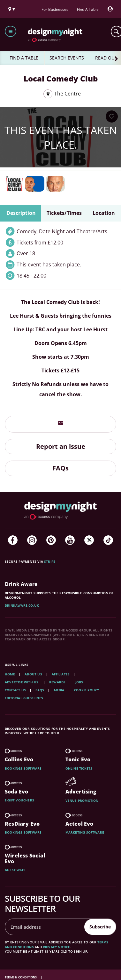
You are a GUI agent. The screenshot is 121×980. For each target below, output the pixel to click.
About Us (33, 674)
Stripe (50, 561)
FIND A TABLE (24, 58)
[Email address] (45, 927)
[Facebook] (13, 540)
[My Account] (112, 9)
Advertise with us (22, 682)
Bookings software (23, 768)
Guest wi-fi (15, 870)
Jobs (79, 682)
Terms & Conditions (21, 977)
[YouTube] (70, 540)
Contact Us (15, 690)
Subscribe (100, 927)
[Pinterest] (51, 540)
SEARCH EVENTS (67, 58)
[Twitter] (89, 540)
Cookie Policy (87, 690)
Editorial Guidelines (24, 698)
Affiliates (61, 674)
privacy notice (57, 947)
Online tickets (79, 768)
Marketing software (85, 832)
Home (10, 674)
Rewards (57, 682)
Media (59, 690)
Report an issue (61, 446)
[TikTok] (108, 540)
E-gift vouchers (19, 800)
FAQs (60, 468)
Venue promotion (82, 800)
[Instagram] (32, 540)
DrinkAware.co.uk (22, 605)
